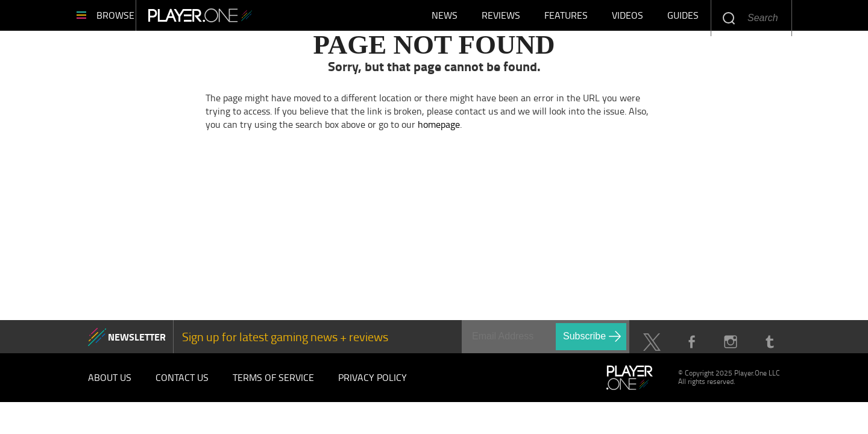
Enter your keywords (728, 18)
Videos (627, 18)
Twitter (652, 348)
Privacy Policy (373, 383)
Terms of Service (273, 383)
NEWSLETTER (137, 342)
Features (566, 18)
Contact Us (182, 383)
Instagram (730, 348)
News (445, 18)
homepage (439, 130)
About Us (110, 383)
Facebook (691, 348)
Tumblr (769, 348)
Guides (683, 18)
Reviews (501, 18)
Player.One (235, 18)
